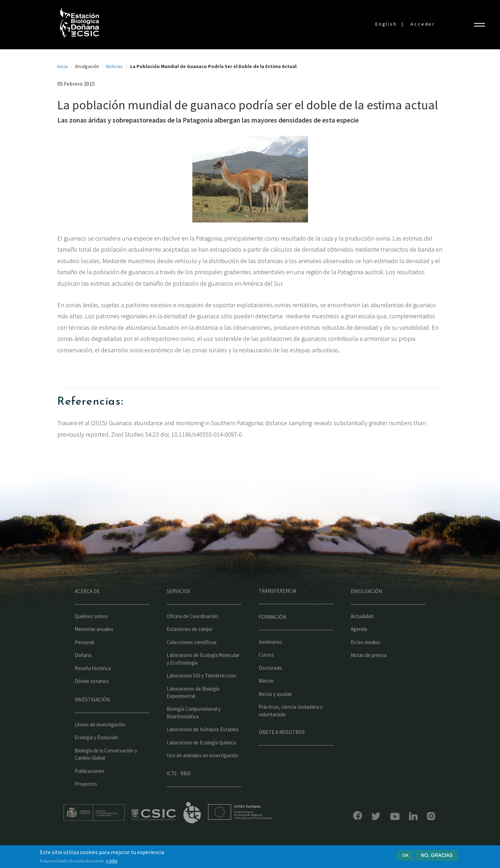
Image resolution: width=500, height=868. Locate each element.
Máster (266, 696)
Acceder (423, 24)
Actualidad (362, 632)
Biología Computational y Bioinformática (194, 728)
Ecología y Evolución (96, 753)
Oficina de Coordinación (192, 632)
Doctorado (270, 684)
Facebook (342, 816)
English (386, 24)
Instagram (415, 816)
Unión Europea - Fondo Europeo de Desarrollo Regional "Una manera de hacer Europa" (256, 812)
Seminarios (270, 658)
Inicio (63, 66)
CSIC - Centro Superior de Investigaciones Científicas (170, 815)
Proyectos (86, 799)
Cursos (266, 670)
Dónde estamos (92, 697)
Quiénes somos (91, 632)
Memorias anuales (94, 645)
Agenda (359, 645)
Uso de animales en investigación (202, 771)
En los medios (365, 658)
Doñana (83, 671)
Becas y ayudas (275, 710)
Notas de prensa (369, 671)
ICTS (208, 813)
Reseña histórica (93, 684)
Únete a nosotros (282, 748)
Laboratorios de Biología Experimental (193, 708)
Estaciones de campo (190, 645)
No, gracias (437, 856)
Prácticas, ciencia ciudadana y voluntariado (291, 726)
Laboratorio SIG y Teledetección (201, 691)
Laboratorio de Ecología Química (201, 758)
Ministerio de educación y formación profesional (110, 812)
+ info (112, 861)
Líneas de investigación (100, 740)
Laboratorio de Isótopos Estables (203, 745)
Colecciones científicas (192, 658)
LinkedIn (398, 816)
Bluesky (360, 816)
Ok (406, 856)
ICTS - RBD (179, 789)
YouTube (379, 816)
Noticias (115, 66)
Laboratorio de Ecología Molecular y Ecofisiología (203, 674)
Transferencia (277, 606)
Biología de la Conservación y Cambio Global (106, 770)
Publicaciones (90, 787)
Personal (84, 658)
